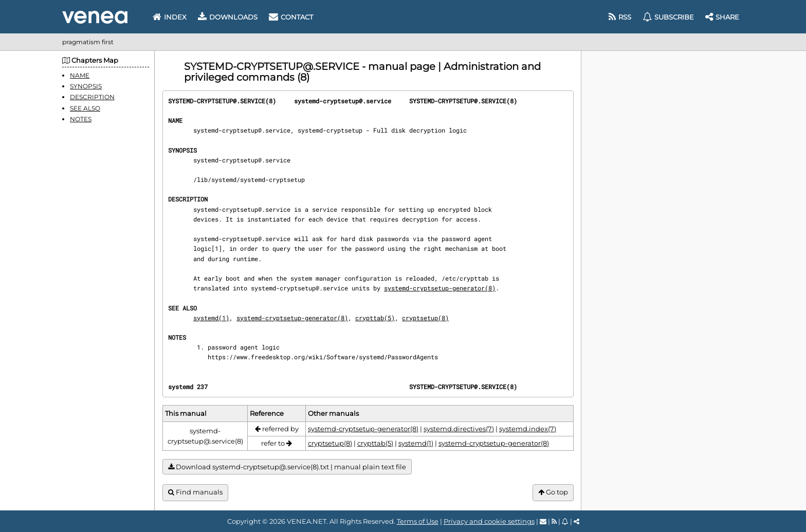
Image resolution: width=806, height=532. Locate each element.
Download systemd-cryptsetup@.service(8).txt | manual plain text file (287, 467)
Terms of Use (418, 521)
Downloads (228, 17)
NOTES (81, 119)
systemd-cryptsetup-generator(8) (440, 288)
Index (170, 17)
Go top (553, 492)
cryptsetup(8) (425, 318)
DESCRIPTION (92, 97)
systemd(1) (211, 318)
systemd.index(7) (528, 429)
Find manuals (195, 492)
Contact (291, 17)
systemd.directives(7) (459, 429)
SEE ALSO (85, 108)
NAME (80, 75)
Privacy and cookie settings (489, 521)
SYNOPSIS (86, 86)
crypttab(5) (375, 318)
